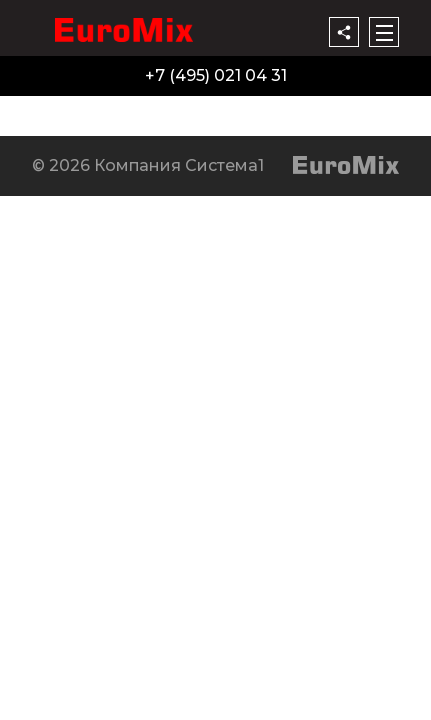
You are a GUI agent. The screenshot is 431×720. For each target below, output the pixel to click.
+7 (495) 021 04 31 (216, 75)
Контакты (303, 107)
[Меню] (384, 32)
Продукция (53, 107)
